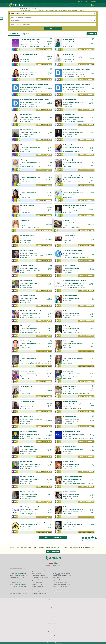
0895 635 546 (26, 408)
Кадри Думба (69, 54)
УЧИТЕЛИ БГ (55, 566)
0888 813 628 (26, 514)
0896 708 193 (26, 454)
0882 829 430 (26, 137)
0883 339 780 (68, 469)
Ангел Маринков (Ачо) (72, 175)
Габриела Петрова (71, 507)
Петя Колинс (69, 462)
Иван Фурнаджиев (71, 401)
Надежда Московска (72, 522)
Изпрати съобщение (44, 49)
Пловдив (73, 59)
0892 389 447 (26, 469)
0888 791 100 (26, 272)
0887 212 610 (26, 438)
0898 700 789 (26, 333)
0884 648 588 (68, 272)
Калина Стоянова (28, 371)
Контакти (53, 640)
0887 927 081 (26, 378)
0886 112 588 (68, 333)
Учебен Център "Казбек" (31, 507)
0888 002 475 (68, 484)
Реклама (53, 628)
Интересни (53, 612)
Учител (65, 42)
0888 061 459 (68, 454)
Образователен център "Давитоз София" (35, 84)
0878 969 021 (26, 363)
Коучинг (82, 132)
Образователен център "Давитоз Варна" (78, 69)
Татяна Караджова (71, 296)
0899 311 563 (68, 318)
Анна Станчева (27, 190)
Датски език (41, 419)
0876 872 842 (26, 61)
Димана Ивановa (71, 446)
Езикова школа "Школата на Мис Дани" (36, 522)
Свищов (78, 421)
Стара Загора (37, 270)
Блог (53, 608)
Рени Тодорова (69, 39)
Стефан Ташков (28, 250)
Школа (22, 42)
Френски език (84, 449)
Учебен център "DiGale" (73, 431)
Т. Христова (69, 371)
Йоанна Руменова (28, 205)
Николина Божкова (72, 356)
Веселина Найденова (29, 356)
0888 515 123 (26, 242)
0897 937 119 (26, 76)
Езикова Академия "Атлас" (74, 250)
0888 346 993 (68, 529)
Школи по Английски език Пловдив (20, 589)
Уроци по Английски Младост (19, 580)
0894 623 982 (68, 408)
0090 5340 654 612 (27, 167)
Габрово (76, 195)
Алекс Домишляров (72, 326)
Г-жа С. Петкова (70, 265)
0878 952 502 (26, 107)
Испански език (84, 102)
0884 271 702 (26, 499)
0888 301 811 (68, 438)
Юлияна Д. (25, 69)
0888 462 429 (26, 348)
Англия (66, 165)
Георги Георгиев (28, 462)
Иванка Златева (71, 492)
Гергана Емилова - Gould (30, 54)
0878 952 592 (26, 92)
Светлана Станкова (71, 311)
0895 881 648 (68, 257)
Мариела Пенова (71, 145)
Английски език (31, 42)
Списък (14, 34)
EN (56, 563)
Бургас (77, 89)
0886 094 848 (26, 303)
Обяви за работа (53, 624)
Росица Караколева (29, 492)
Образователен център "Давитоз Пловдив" (36, 100)
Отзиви (53, 616)
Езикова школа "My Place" (74, 190)
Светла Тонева (70, 115)
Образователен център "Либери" (76, 281)
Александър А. (70, 341)
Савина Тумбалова (71, 100)
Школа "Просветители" (30, 431)
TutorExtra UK (53, 632)
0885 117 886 (68, 348)
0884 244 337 (26, 484)
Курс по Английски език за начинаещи (68, 10)
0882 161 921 (68, 197)
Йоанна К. (25, 220)
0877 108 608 (68, 122)
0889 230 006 (26, 423)
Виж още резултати (53, 537)
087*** (30, 227)
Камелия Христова (29, 296)
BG (51, 563)
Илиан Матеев (27, 281)
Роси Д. (67, 220)
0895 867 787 (26, 46)
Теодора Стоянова (71, 130)
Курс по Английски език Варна (49, 10)
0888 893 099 (68, 167)
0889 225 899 (68, 499)
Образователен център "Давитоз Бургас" (78, 84)
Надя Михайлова (28, 446)
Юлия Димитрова (28, 477)
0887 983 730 (68, 423)
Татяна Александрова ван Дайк (75, 205)
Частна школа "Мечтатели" (31, 39)
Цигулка (82, 178)
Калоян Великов (71, 416)
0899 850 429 (68, 107)
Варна (82, 74)
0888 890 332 (68, 514)
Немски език (84, 72)
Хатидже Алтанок (28, 160)
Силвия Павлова (28, 145)
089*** (73, 227)
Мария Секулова (28, 386)
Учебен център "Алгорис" (74, 477)
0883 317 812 (26, 182)
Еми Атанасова (27, 115)
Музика (39, 42)
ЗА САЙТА (53, 636)
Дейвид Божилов (71, 386)
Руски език (83, 193)
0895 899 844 (68, 61)
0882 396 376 (68, 242)
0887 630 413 (68, 212)
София (37, 44)
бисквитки (58, 643)
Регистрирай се (84, 1)
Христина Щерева (28, 235)
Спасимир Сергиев (29, 326)
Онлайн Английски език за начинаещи (17, 571)
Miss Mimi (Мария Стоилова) (32, 311)
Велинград (76, 527)
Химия (82, 434)
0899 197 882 (26, 152)
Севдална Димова (71, 160)
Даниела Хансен (28, 416)
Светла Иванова (28, 130)
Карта (27, 34)
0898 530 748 (26, 212)
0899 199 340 (68, 46)
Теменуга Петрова (29, 401)
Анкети (53, 620)
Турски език (83, 57)
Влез (94, 1)
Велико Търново (35, 466)
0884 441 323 (26, 393)
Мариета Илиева (28, 175)
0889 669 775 (68, 393)
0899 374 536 (26, 529)
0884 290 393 (68, 288)
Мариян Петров (28, 341)
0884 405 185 (68, 182)
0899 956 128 (68, 363)
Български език (84, 283)
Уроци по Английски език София (20, 575)
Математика (41, 132)
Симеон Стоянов (28, 265)
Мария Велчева (70, 235)
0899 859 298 (68, 378)
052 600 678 (68, 76)
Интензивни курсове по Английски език (31, 10)
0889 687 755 (26, 197)
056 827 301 (68, 92)
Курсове (53, 604)
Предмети (53, 600)
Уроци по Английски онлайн (18, 584)
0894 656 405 (26, 318)
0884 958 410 (26, 257)
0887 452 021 (68, 137)
